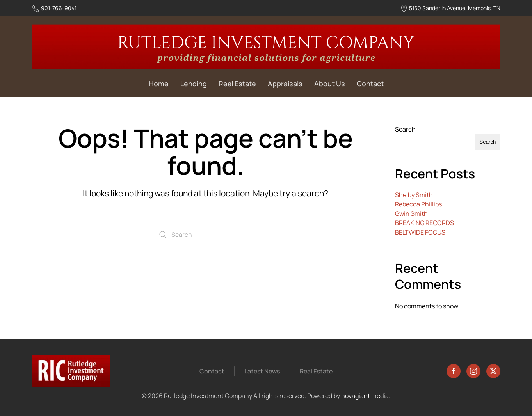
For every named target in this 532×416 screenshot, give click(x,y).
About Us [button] (330, 84)
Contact (370, 84)
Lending (194, 84)
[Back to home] (266, 47)
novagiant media (364, 396)
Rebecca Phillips (418, 204)
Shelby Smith (414, 195)
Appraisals (285, 84)
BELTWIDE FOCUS (420, 232)
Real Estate (237, 84)
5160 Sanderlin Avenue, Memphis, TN (455, 8)
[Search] (206, 235)
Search (405, 129)
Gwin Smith (411, 213)
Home (159, 84)
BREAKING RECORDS (424, 223)
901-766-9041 (59, 8)
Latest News (262, 372)
